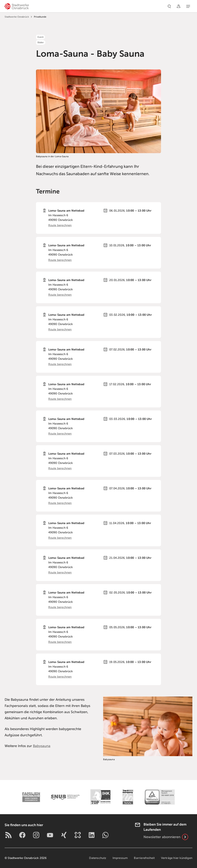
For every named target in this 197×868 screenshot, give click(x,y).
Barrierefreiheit (144, 858)
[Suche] (169, 6)
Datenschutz (98, 858)
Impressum (120, 858)
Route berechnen (60, 225)
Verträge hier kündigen (177, 858)
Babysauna (42, 746)
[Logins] (179, 6)
